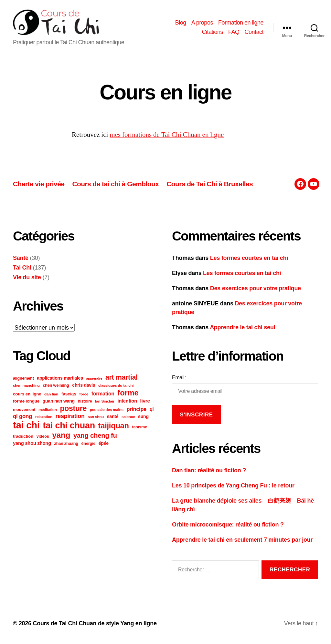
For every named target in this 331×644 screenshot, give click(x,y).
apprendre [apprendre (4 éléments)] (94, 381)
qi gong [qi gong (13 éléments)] (22, 419)
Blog (181, 24)
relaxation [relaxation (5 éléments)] (44, 419)
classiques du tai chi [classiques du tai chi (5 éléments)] (116, 388)
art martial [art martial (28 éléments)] (122, 380)
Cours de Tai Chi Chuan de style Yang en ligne (95, 626)
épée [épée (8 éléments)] (104, 445)
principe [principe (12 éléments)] (136, 411)
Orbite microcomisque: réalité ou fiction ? (228, 526)
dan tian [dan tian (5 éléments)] (51, 396)
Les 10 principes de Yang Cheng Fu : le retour (233, 487)
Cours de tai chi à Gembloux (115, 186)
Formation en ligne (241, 24)
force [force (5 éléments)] (84, 396)
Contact (254, 33)
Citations (212, 33)
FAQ (234, 33)
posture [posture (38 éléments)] (73, 411)
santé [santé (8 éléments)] (113, 419)
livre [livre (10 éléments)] (145, 403)
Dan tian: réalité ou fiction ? (209, 472)
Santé (21, 260)
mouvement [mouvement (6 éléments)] (24, 412)
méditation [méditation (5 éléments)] (48, 412)
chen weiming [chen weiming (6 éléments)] (56, 388)
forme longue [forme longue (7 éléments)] (26, 403)
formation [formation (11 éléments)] (103, 396)
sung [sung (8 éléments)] (143, 419)
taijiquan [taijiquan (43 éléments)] (114, 428)
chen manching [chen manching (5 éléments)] (26, 388)
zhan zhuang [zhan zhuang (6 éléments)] (66, 446)
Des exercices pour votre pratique (256, 291)
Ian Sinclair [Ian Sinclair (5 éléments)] (105, 403)
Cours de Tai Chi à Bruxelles (210, 186)
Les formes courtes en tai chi (249, 260)
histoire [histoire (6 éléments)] (85, 403)
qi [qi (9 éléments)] (152, 412)
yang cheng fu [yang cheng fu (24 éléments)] (95, 438)
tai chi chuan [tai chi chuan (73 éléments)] (69, 428)
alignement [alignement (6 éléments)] (23, 380)
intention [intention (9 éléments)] (127, 403)
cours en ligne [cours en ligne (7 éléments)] (27, 396)
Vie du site (27, 280)
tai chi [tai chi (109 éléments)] (26, 427)
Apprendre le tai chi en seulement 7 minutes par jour (242, 542)
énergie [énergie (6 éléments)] (88, 446)
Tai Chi (22, 270)
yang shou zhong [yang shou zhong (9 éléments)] (32, 445)
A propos (202, 24)
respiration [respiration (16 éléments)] (70, 418)
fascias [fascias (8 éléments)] (69, 396)
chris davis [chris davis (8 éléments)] (84, 387)
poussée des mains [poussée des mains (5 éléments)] (107, 412)
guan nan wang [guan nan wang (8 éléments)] (59, 403)
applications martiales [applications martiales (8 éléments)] (60, 380)
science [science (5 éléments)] (128, 419)
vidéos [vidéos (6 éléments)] (43, 439)
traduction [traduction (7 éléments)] (23, 439)
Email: (179, 380)
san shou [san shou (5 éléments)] (96, 419)
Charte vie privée (39, 186)
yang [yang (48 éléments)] (61, 437)
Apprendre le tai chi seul (242, 330)
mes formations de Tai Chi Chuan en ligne (167, 137)
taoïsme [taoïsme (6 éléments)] (140, 429)
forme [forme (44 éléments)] (128, 395)
